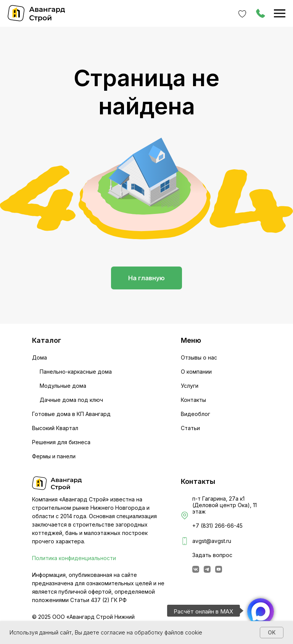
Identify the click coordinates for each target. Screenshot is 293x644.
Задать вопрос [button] (212, 555)
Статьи (190, 428)
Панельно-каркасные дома (76, 372)
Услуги (190, 386)
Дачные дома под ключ (71, 400)
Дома (39, 357)
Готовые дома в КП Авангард (71, 414)
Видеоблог (196, 414)
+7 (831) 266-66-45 (217, 526)
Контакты (193, 400)
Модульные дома (63, 386)
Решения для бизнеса (61, 442)
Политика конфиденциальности (74, 558)
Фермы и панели (54, 456)
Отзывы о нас (199, 357)
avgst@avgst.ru (212, 541)
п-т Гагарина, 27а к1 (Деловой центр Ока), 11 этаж (225, 505)
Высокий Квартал (55, 428)
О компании (196, 372)
